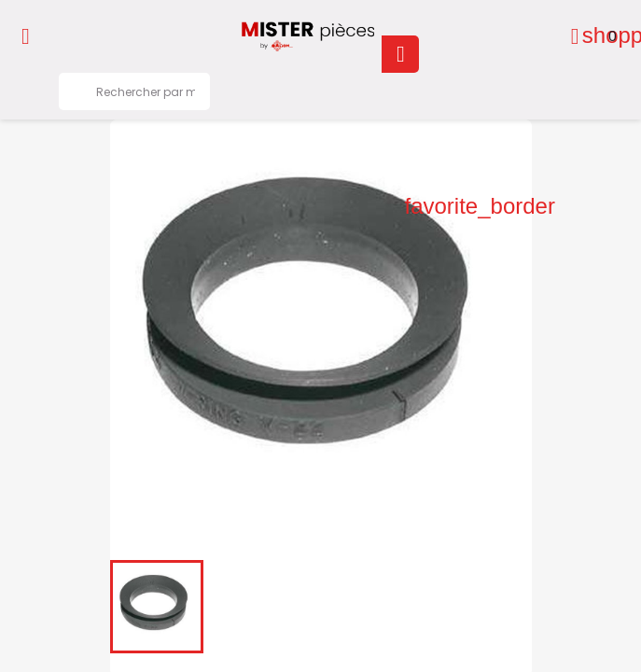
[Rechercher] (134, 91)
